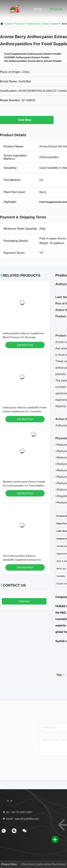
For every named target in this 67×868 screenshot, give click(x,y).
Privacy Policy (9, 864)
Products (56, 9)
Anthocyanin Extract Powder (43, 24)
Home (38, 9)
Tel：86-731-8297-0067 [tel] (17, 812)
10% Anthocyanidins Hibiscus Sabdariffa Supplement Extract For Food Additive (22, 560)
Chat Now (27, 120)
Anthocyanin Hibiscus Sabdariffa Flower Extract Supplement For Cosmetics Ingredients (25, 411)
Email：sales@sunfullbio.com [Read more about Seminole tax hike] (21, 819)
